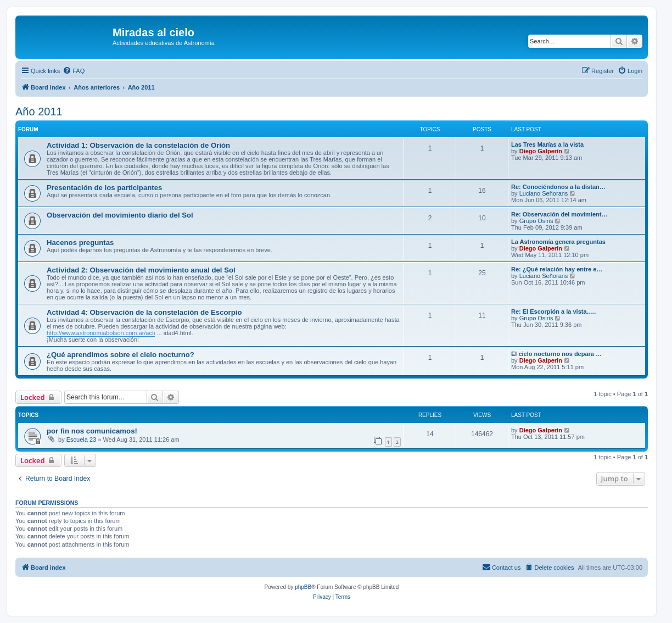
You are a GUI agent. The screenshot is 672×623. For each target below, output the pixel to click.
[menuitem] (74, 71)
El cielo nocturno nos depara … (556, 354)
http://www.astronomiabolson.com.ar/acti (101, 333)
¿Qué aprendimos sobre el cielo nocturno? (121, 355)
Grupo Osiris (536, 221)
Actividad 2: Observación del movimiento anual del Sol (141, 270)
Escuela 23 (81, 440)
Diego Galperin (541, 151)
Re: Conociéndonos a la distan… (558, 187)
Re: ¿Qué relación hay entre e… (557, 269)
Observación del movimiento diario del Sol (120, 215)
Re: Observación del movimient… (559, 214)
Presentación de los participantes (104, 188)
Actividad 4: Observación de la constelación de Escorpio (144, 312)
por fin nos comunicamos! (92, 431)
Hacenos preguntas (80, 243)
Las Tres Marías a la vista (547, 144)
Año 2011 (39, 112)
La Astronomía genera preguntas (558, 242)
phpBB (303, 587)
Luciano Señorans (544, 193)
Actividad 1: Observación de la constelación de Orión (138, 145)
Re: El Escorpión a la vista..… (554, 311)
